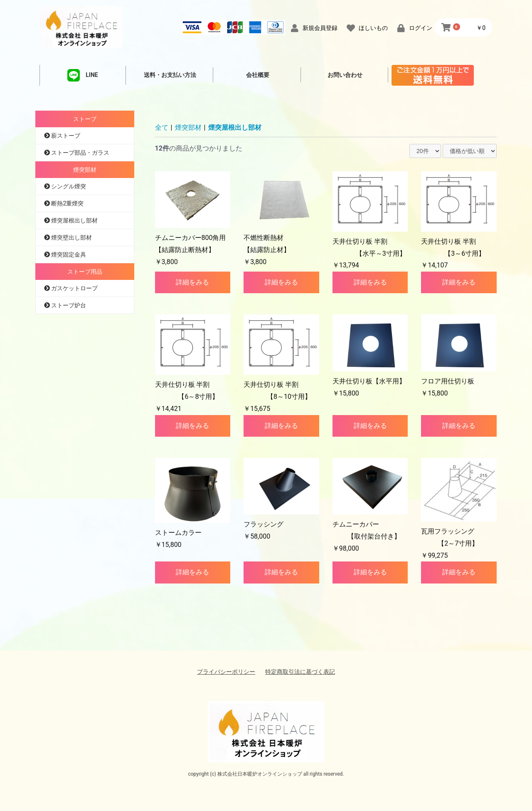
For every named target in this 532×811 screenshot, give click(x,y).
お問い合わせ (345, 75)
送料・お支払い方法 (170, 75)
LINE (83, 75)
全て (162, 127)
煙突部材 (85, 170)
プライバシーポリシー (226, 672)
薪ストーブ (65, 136)
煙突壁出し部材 (71, 237)
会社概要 (258, 75)
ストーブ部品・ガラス (80, 153)
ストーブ (85, 119)
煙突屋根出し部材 (74, 220)
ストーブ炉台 (68, 305)
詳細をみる (192, 282)
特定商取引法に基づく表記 (300, 672)
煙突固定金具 (68, 255)
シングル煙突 (68, 186)
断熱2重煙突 (67, 203)
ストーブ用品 (85, 272)
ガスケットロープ (74, 288)
